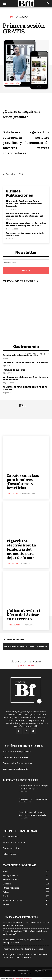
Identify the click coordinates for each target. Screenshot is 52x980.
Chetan (16, 979)
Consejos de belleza (11, 848)
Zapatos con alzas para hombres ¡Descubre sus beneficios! (23, 482)
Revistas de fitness (11, 836)
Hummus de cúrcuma (14, 370)
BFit (11, 17)
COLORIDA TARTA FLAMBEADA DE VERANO (25, 362)
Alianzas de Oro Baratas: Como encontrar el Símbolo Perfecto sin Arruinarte (24, 203)
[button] (5, 4)
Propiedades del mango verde (33, 799)
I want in (26, 271)
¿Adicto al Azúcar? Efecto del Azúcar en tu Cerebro (24, 615)
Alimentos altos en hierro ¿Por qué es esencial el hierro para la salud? (26, 224)
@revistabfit (26, 665)
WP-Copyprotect (26, 979)
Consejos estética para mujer (15, 757)
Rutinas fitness (9, 854)
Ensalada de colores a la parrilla (20, 355)
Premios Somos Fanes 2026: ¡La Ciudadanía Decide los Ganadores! (24, 215)
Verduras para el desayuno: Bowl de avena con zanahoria (26, 378)
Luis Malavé (12, 494)
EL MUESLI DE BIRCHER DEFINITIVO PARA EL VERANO (25, 388)
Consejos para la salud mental (16, 769)
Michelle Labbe (14, 625)
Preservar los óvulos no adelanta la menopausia (25, 234)
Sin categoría (12, 83)
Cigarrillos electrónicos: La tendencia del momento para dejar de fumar (21, 549)
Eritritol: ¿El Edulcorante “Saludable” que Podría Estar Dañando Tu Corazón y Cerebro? (26, 956)
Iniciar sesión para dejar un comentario (26, 646)
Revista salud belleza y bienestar (17, 751)
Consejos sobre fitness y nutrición (18, 763)
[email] (26, 263)
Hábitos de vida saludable (14, 842)
